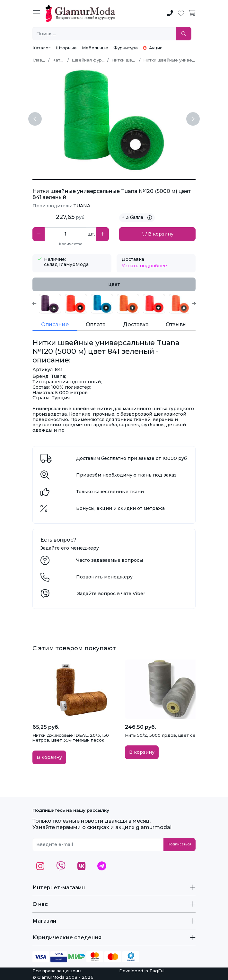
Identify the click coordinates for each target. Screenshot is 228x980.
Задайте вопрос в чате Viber (111, 594)
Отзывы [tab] (176, 324)
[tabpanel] (114, 304)
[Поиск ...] (104, 34)
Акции (153, 48)
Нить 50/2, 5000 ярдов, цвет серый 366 (169, 735)
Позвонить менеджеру (104, 577)
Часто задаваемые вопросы (110, 560)
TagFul (157, 971)
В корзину (158, 234)
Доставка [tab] (136, 324)
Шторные (66, 48)
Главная (41, 60)
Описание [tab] (55, 324)
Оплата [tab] (96, 324)
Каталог (41, 48)
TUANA (82, 206)
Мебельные (95, 48)
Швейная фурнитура (94, 60)
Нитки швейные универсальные (179, 60)
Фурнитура (126, 48)
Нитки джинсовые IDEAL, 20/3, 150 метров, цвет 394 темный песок (71, 738)
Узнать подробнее (144, 266)
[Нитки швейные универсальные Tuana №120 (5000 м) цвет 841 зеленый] (114, 179)
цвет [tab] (114, 284)
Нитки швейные (129, 60)
